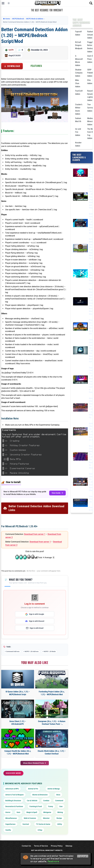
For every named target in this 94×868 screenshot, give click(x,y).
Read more (53, 861)
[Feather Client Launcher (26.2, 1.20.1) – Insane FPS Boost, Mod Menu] (80, 302)
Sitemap (69, 846)
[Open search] (91, 3)
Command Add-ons (13, 651)
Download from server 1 (35, 534)
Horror (8, 812)
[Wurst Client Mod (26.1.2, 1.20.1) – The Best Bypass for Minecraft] (80, 457)
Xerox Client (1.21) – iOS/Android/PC (18, 723)
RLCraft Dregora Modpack (79, 45)
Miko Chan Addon (78, 83)
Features (36, 66)
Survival (26, 824)
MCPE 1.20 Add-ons (32, 651)
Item (18, 812)
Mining (60, 812)
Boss (58, 795)
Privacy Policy (57, 846)
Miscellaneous (11, 818)
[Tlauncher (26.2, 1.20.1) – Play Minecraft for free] (80, 173)
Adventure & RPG (12, 789)
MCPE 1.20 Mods (50, 651)
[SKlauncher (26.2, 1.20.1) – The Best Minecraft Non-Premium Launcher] (80, 274)
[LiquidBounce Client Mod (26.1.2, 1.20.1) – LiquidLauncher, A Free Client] (80, 503)
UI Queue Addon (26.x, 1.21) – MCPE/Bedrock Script (18, 693)
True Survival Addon (90, 108)
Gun (61, 806)
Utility (60, 824)
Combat (46, 801)
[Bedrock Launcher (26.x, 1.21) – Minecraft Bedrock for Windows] (80, 224)
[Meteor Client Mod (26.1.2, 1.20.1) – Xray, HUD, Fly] (80, 408)
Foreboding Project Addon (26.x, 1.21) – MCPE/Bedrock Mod (52, 693)
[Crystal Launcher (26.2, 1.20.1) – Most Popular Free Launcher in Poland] (80, 380)
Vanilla (8, 830)
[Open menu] (3, 3)
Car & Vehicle (32, 801)
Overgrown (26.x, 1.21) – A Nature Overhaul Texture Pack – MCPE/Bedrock (52, 723)
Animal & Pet (33, 789)
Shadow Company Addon (79, 73)
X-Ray (40, 830)
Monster (46, 818)
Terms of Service (41, 846)
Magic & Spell (32, 812)
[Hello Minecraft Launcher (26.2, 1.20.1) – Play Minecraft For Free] (80, 249)
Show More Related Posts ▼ (35, 763)
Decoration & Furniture (14, 806)
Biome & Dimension (40, 795)
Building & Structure (13, 801)
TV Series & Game (43, 824)
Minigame (47, 812)
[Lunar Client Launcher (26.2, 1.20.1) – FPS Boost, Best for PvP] (80, 351)
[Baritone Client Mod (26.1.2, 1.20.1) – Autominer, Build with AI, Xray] (80, 432)
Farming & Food (36, 806)
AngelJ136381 (15, 55)
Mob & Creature (30, 818)
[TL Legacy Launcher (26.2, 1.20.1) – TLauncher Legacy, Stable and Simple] (80, 197)
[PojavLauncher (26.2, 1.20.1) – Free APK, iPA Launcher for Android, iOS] (80, 327)
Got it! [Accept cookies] (83, 857)
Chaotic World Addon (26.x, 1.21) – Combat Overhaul (52, 752)
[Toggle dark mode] (9, 3)
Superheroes (10, 824)
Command (59, 801)
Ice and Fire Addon (78, 132)
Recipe (59, 818)
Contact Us (26, 846)
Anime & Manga (54, 789)
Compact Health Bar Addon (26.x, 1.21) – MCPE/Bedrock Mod (18, 752)
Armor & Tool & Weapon (15, 795)
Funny (51, 806)
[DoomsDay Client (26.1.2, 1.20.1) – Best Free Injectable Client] (80, 482)
